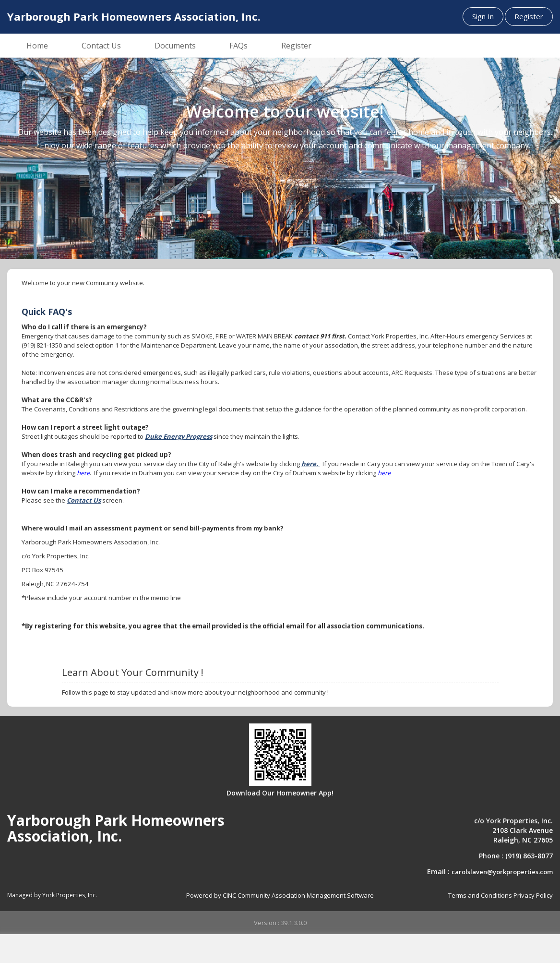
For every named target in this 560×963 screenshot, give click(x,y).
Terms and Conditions (480, 895)
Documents (175, 46)
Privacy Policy (533, 895)
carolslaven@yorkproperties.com (502, 872)
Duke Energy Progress (179, 436)
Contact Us (101, 46)
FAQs (238, 46)
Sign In (483, 16)
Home (37, 46)
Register (529, 16)
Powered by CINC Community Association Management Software (280, 895)
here (83, 473)
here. (310, 464)
